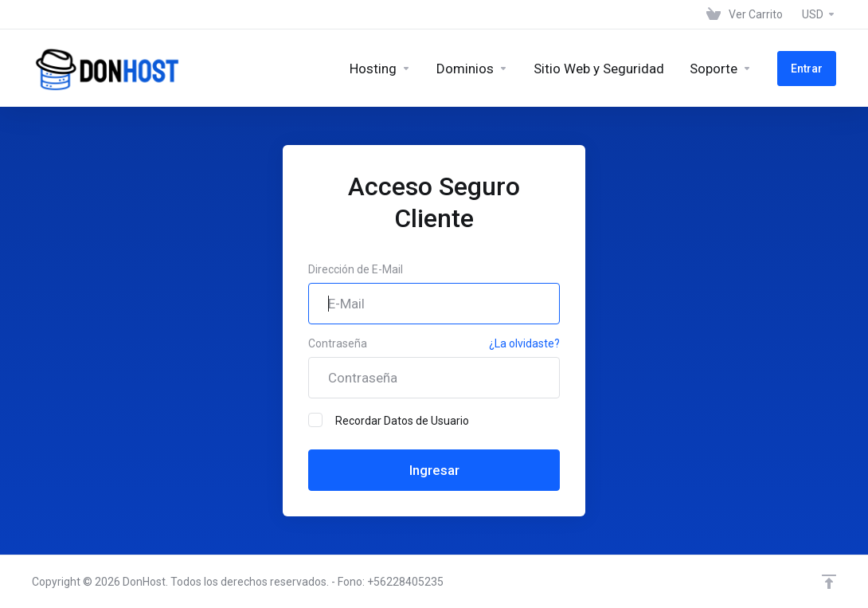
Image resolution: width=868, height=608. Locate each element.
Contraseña (338, 343)
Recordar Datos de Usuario (389, 420)
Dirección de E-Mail (356, 269)
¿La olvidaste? (524, 343)
